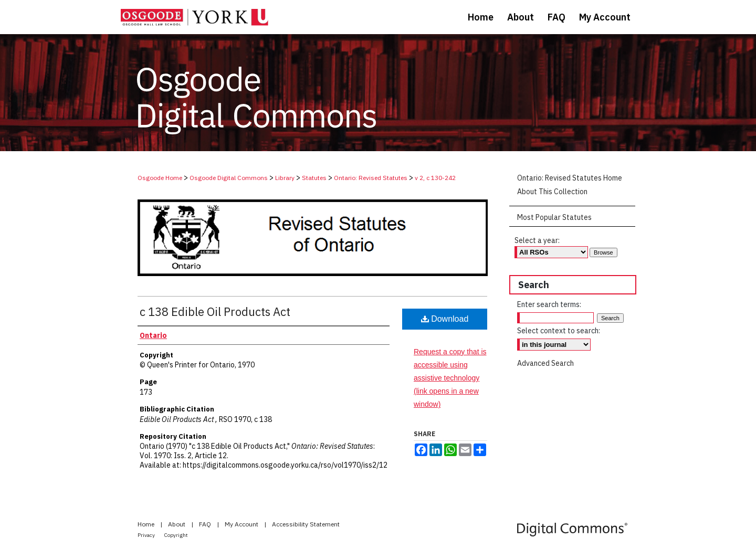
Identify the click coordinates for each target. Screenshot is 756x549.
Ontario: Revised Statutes (371, 178)
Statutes (314, 178)
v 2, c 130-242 (435, 178)
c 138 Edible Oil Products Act (215, 312)
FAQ (206, 524)
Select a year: (537, 240)
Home (147, 524)
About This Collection (552, 192)
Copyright (176, 535)
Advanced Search (545, 363)
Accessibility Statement (306, 524)
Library (285, 178)
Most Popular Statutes (554, 217)
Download (445, 319)
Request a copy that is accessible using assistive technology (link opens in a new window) (450, 378)
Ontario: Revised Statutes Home (570, 178)
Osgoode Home (160, 178)
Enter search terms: (549, 304)
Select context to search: (559, 331)
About (177, 524)
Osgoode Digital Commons (229, 178)
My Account (242, 524)
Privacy (147, 535)
